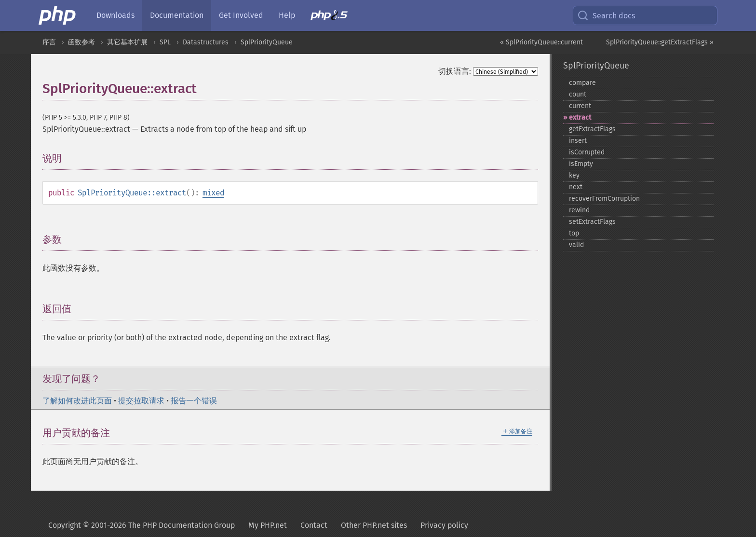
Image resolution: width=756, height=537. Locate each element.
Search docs (606, 15)
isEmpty (581, 164)
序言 (49, 42)
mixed (213, 193)
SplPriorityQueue (267, 42)
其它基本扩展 (127, 42)
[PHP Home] (58, 15)
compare (582, 83)
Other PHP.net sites (374, 525)
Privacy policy (444, 525)
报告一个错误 (194, 401)
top (574, 233)
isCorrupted (587, 152)
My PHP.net (268, 525)
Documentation (177, 15)
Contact (314, 525)
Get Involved (241, 15)
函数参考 (81, 42)
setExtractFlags (592, 222)
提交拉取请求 (141, 401)
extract (580, 117)
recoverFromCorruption (604, 199)
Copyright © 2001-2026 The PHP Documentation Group (142, 525)
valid (576, 245)
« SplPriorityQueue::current (541, 42)
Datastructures (206, 42)
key (574, 175)
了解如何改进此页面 (77, 401)
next (576, 187)
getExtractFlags (592, 129)
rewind (579, 210)
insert (578, 141)
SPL (165, 42)
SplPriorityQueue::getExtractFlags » (660, 42)
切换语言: (455, 71)
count (578, 94)
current (580, 106)
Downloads (115, 15)
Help (287, 15)
